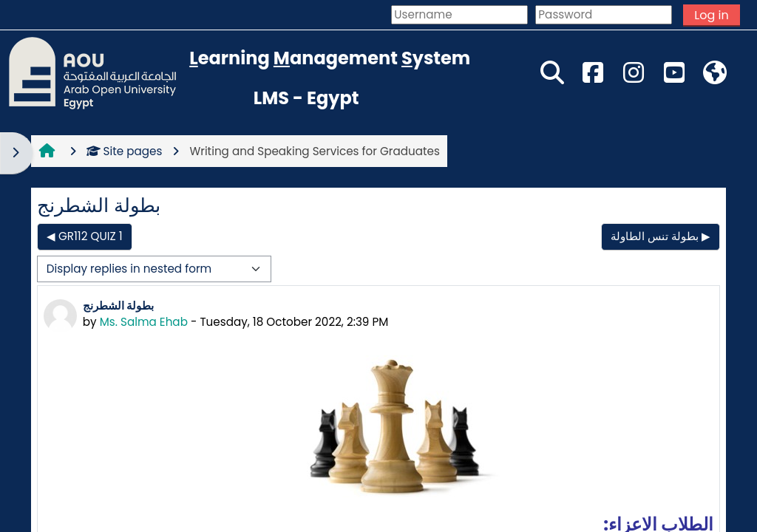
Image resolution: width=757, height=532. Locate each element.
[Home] (92, 72)
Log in (711, 15)
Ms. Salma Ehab (144, 322)
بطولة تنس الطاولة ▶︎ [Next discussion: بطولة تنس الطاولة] (661, 236)
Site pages (125, 151)
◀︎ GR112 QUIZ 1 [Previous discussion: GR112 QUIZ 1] (85, 236)
